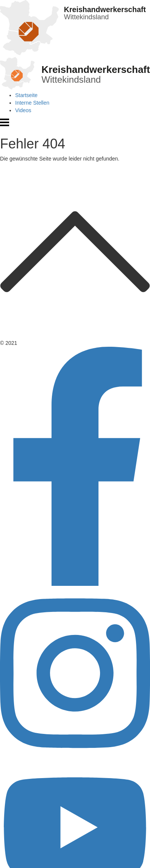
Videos (23, 110)
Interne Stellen (32, 103)
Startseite (26, 95)
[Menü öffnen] (5, 125)
